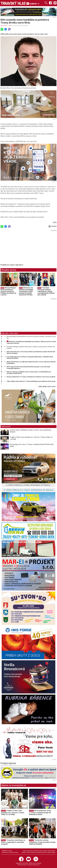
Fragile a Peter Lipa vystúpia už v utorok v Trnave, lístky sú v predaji (31, 438)
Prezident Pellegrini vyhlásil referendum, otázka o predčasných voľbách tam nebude (46, 291)
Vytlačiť (53, 226)
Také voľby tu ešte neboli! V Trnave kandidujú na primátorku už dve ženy (31, 381)
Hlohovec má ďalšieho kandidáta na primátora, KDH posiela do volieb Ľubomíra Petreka (26, 291)
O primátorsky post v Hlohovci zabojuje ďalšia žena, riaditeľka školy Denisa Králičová (30, 358)
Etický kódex (51, 851)
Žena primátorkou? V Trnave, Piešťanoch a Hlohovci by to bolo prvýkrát (31, 377)
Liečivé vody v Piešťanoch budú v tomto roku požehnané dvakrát (31, 431)
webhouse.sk (36, 865)
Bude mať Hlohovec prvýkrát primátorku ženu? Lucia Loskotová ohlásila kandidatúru (31, 363)
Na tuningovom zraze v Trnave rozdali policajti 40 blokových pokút (32, 445)
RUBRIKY (33, 4)
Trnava (3, 811)
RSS (28, 852)
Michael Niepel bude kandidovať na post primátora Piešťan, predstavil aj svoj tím (8, 291)
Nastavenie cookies (41, 852)
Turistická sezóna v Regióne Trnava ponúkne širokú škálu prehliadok (42, 842)
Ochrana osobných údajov (40, 851)
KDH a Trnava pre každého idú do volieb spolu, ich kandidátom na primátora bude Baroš (29, 373)
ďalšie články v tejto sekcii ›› (47, 387)
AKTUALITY (4, 26)
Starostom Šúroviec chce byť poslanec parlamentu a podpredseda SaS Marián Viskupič (31, 352)
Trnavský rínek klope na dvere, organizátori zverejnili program (13, 842)
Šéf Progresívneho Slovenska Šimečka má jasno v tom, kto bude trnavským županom (28, 368)
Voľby (10, 26)
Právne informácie (28, 851)
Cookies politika (51, 852)
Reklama (24, 852)
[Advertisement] (19, 248)
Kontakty (32, 852)
